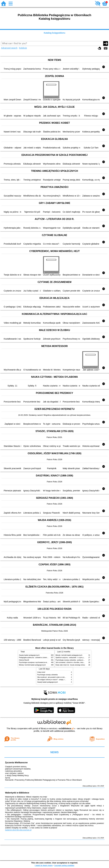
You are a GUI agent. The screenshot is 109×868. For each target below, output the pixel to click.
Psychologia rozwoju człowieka (47, 675)
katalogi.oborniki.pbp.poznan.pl (18, 830)
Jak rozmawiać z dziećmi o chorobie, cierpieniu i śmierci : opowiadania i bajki (81, 662)
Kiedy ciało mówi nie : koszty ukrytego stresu (70, 665)
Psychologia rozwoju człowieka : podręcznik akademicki (74, 660)
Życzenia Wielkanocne (16, 763)
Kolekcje (23, 48)
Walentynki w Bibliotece (17, 793)
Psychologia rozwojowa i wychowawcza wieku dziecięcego (38, 662)
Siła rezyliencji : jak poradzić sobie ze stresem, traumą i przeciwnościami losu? (63, 677)
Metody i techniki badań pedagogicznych (32, 665)
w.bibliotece (66, 728)
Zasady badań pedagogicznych (29, 655)
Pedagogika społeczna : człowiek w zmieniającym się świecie (39, 658)
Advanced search (9, 48)
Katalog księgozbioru (55, 33)
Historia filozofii (24, 660)
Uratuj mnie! (41, 672)
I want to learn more (44, 865)
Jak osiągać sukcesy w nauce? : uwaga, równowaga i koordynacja (59, 680)
